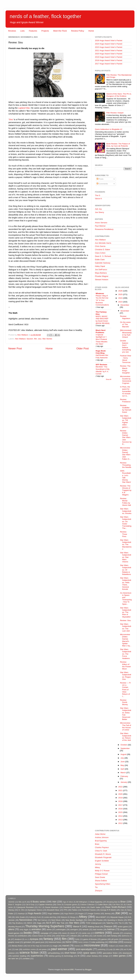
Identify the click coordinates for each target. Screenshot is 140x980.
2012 (121, 823)
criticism (74, 936)
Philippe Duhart (101, 874)
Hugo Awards (35, 913)
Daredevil (67, 907)
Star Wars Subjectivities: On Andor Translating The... (126, 523)
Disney (11, 910)
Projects (45, 31)
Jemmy (98, 864)
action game (123, 927)
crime (49, 936)
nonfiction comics (29, 949)
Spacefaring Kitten (103, 884)
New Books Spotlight (74, 920)
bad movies (98, 930)
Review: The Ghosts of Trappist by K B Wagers (126, 490)
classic (64, 933)
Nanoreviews (26, 920)
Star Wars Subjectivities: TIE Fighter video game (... (126, 421)
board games (14, 933)
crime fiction (61, 936)
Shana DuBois (101, 881)
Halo (122, 910)
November (125, 311)
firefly (77, 939)
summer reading (19, 956)
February (124, 776)
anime (49, 930)
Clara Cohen (100, 253)
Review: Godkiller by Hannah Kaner (126, 409)
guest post (40, 942)
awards (86, 930)
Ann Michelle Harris (103, 243)
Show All (109, 379)
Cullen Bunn (103, 905)
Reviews (12, 31)
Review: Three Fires (124, 534)
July (123, 758)
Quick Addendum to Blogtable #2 (109, 129)
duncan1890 (68, 970)
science (12, 953)
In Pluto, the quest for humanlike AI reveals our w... (125, 391)
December (125, 305)
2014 (121, 816)
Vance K (98, 199)
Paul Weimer (100, 226)
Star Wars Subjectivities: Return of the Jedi (126, 737)
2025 (121, 294)
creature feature (38, 936)
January (124, 782)
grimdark (28, 942)
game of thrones (90, 939)
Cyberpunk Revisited (25, 907)
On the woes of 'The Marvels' (125, 324)
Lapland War (24, 108)
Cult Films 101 (118, 905)
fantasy (48, 939)
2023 (121, 302)
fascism (30, 339)
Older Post (83, 348)
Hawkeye (21, 914)
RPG (130, 920)
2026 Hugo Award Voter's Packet (109, 40)
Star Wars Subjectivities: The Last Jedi (126, 627)
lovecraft (45, 946)
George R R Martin (108, 910)
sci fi (126, 949)
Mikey (97, 867)
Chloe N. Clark (101, 851)
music (121, 946)
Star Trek (60, 923)
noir (17, 949)
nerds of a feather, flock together (45, 16)
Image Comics (94, 914)
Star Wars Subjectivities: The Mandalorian (126, 545)
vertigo (105, 956)
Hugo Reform (69, 914)
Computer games (71, 905)
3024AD (11, 902)
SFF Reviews (101, 365)
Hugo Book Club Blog (101, 352)
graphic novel (14, 942)
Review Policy (78, 31)
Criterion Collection (87, 905)
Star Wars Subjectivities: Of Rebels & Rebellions (126, 570)
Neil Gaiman (42, 920)
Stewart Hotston (102, 280)
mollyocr (112, 946)
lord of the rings (33, 946)
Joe (117, 913)
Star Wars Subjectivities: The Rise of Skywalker (126, 612)
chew (55, 933)
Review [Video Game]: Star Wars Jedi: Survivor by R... (126, 437)
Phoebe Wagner (102, 276)
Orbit (90, 920)
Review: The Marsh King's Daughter (125, 369)
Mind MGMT (101, 917)
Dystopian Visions (35, 910)
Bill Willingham (82, 902)
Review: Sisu (125, 620)
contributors (22, 936)
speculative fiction (110, 953)
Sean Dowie (100, 877)
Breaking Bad (112, 902)
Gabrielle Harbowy (103, 263)
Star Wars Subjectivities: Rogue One (126, 676)
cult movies (98, 936)
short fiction (70, 953)
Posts (100, 179)
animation (36, 929)
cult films (85, 936)
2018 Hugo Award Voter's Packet (109, 60)
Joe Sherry (99, 212)
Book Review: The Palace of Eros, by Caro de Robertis (118, 145)
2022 (121, 787)
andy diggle (24, 930)
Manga (73, 917)
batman (111, 929)
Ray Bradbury (18, 923)
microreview (92, 945)
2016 (121, 809)
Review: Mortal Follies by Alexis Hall (125, 502)
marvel (66, 946)
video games (119, 956)
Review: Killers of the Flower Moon (125, 665)
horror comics (83, 942)
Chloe (59, 905)
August (124, 754)
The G (98, 195)
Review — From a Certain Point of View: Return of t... (125, 690)
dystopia (34, 939)
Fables (75, 910)
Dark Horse (81, 907)
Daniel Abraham (52, 907)
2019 (121, 798)
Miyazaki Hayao (117, 917)
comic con (86, 933)
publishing (102, 949)
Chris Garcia (100, 246)
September (125, 748)
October (124, 745)
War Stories (47, 339)
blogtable (124, 930)
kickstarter (128, 942)
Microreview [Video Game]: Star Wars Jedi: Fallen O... (125, 453)
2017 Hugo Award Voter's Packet (109, 64)
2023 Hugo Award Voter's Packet (109, 47)
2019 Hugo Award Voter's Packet (109, 57)
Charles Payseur (102, 847)
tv (79, 956)
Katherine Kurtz (35, 917)
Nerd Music (56, 920)
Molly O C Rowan (102, 871)
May (123, 765)
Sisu (11, 119)
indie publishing (98, 942)
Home (91, 31)
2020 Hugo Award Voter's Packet (109, 54)
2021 (121, 790)
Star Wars (74, 923)
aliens (11, 929)
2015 (121, 812)
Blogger (88, 970)
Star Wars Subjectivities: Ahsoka (126, 511)
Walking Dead (94, 927)
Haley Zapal (100, 266)
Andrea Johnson (102, 837)
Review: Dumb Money (124, 702)
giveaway (126, 939)
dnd (26, 939)
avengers (74, 930)
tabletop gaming (55, 956)
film (36, 339)
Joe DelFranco (101, 270)
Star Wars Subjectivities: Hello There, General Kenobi (126, 584)
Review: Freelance (125, 401)
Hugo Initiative (54, 914)
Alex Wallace (20, 339)
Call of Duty (30, 905)
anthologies (61, 930)
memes (77, 946)
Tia (96, 887)
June (123, 762)
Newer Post (15, 348)
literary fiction (17, 946)
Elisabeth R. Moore (103, 854)
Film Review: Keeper (115, 113)
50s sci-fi (22, 902)
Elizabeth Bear (53, 910)
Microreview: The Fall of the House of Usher (126, 726)
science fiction (29, 953)
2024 (121, 298)
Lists (22, 31)
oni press (43, 949)
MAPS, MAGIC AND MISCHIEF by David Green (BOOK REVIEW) (103, 320)
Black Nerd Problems (101, 331)
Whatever (100, 293)
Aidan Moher (100, 834)
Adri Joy (98, 209)
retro (118, 949)
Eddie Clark (100, 260)
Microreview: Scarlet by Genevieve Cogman (126, 380)
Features (33, 31)
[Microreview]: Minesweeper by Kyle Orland (126, 334)
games (104, 939)
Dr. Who (21, 910)
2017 (121, 805)
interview (113, 942)
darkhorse (125, 936)
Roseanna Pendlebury (104, 229)
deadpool (18, 939)
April (123, 769)
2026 (121, 291)
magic (55, 946)
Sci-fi (49, 923)
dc (9, 939)
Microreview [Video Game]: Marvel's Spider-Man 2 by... (126, 640)
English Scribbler (102, 861)
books (28, 933)
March (123, 773)
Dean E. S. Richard (103, 256)
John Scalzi (20, 917)
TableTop (110, 923)
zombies (26, 959)
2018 (121, 801)
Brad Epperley (101, 841)
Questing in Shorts (115, 920)
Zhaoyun (99, 891)
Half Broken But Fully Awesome (102, 356)
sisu (40, 339)
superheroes (37, 956)
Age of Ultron (68, 902)
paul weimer (59, 949)
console (116, 933)
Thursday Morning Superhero (45, 926)
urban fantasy (92, 956)
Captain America (45, 905)
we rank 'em (13, 959)
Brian (97, 844)
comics (99, 933)
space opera (89, 953)
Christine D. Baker (103, 250)
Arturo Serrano (101, 223)
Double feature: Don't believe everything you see (125, 346)
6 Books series (38, 902)
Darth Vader (95, 907)
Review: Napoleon (125, 317)
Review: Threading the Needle (126, 465)
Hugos (81, 914)
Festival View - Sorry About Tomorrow (126, 359)
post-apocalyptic (84, 949)
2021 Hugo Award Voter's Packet (109, 50)
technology (69, 956)
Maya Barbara (101, 273)
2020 (121, 794)
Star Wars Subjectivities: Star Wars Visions (126, 557)
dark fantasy (112, 936)
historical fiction (55, 942)
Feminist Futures (89, 910)
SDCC (30, 923)
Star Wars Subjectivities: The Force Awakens (126, 654)
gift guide (115, 939)
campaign (45, 933)
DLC (40, 907)
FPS (65, 910)
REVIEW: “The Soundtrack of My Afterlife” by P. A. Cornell (103, 370)
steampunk (127, 953)
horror (69, 942)
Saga (39, 923)
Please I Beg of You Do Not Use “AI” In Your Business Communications (102, 300)
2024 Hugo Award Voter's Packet (109, 44)
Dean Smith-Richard (115, 907)
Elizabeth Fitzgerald (103, 857)
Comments (102, 184)
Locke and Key (50, 917)
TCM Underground (94, 923)
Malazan (64, 917)
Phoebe (100, 920)
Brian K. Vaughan (15, 905)
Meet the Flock (60, 31)
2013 (121, 820)
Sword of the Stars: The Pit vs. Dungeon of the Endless (119, 95)
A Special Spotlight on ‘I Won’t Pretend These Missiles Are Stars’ (102, 339)
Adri (54, 902)
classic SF (74, 933)
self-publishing (54, 953)
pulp (111, 949)
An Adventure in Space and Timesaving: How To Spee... (126, 599)
